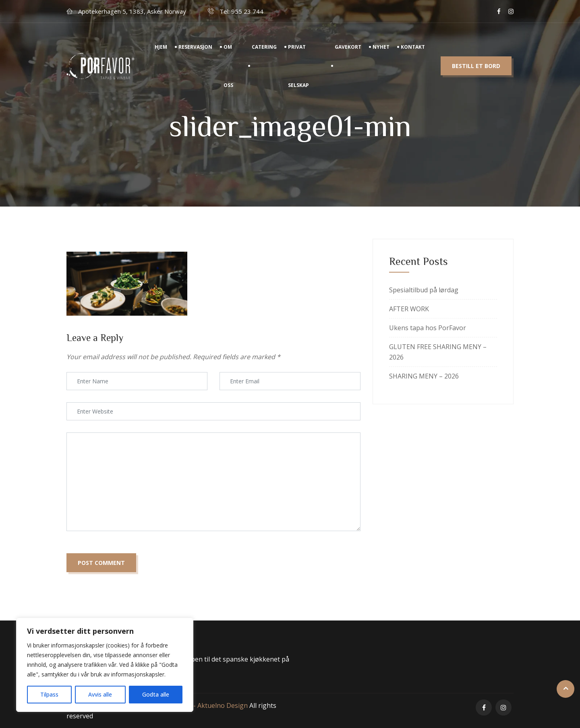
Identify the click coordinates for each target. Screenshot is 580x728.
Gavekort (348, 56)
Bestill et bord (476, 75)
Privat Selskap (298, 75)
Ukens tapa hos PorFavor (428, 328)
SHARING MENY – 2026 (424, 376)
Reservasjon (195, 56)
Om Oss (228, 75)
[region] (105, 665)
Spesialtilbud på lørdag (424, 290)
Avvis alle (100, 694)
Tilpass (49, 694)
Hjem (161, 56)
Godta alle (156, 694)
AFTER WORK (409, 309)
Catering (264, 56)
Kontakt (413, 56)
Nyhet (381, 56)
